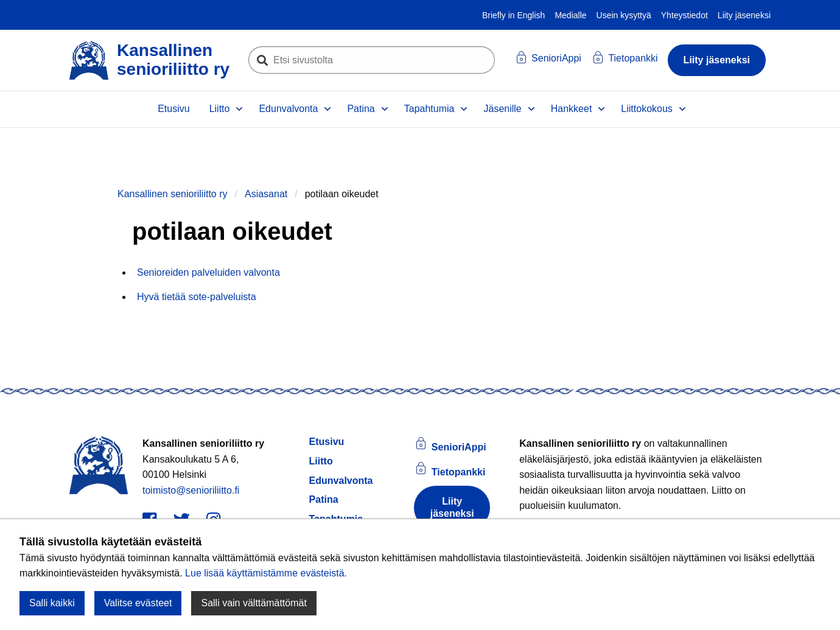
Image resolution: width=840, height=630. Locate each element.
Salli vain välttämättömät (254, 603)
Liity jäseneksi (744, 15)
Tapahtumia (429, 109)
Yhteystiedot (684, 15)
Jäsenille (502, 109)
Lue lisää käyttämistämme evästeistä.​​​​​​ (266, 573)
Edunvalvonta (288, 109)
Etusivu (173, 109)
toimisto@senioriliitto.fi (191, 490)
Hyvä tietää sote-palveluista (197, 297)
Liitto (220, 109)
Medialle (570, 15)
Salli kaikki (52, 603)
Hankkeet (572, 109)
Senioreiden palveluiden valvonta (208, 272)
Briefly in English (514, 15)
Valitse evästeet (138, 603)
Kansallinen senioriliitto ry (173, 194)
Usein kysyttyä (624, 15)
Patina (361, 109)
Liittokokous (647, 109)
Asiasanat (266, 194)
